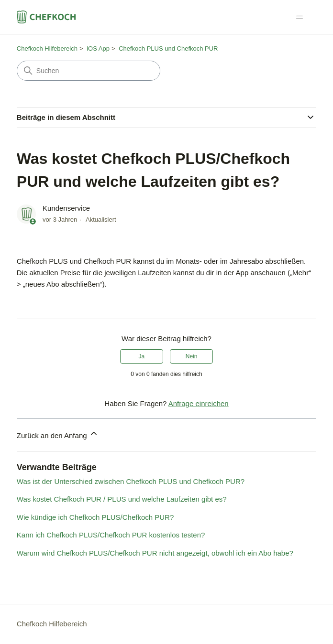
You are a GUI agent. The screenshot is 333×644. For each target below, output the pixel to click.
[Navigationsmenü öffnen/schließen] (299, 17)
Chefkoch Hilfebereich (47, 48)
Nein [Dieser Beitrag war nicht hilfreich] (192, 356)
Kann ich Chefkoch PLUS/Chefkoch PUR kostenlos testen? (111, 535)
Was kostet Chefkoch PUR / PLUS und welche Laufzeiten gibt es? (122, 499)
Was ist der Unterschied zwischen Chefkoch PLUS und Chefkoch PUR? (131, 481)
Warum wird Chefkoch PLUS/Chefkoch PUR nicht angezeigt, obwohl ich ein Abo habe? (155, 553)
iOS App (98, 48)
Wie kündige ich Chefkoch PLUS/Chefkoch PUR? (95, 517)
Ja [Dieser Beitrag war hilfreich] (142, 356)
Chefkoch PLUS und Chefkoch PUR (168, 48)
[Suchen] (89, 71)
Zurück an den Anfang (58, 434)
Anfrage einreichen (199, 403)
